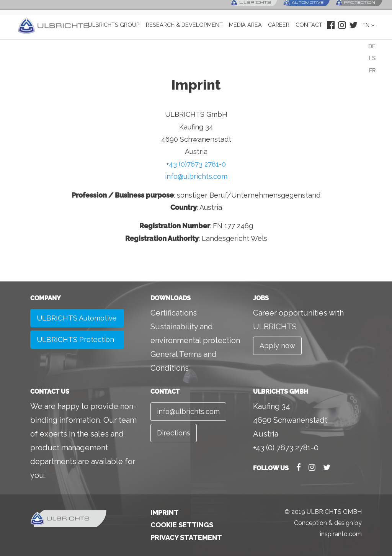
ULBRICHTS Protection (78, 361)
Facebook (329, 31)
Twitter (351, 31)
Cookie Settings (182, 525)
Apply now (279, 347)
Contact (308, 31)
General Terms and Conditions (184, 361)
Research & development (189, 31)
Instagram (340, 31)
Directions (175, 435)
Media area (247, 31)
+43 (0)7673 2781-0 (196, 164)
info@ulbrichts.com (196, 176)
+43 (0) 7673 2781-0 (286, 448)
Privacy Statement (186, 537)
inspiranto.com (341, 534)
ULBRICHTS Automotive (59, 329)
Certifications (174, 313)
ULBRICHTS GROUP (121, 31)
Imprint (165, 513)
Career (278, 31)
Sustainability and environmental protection (195, 334)
